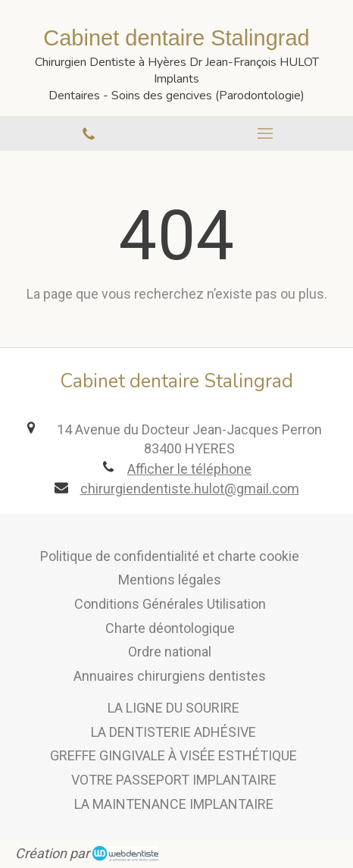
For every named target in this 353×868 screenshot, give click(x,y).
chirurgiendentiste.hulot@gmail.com (190, 489)
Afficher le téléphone (189, 469)
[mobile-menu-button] (265, 133)
